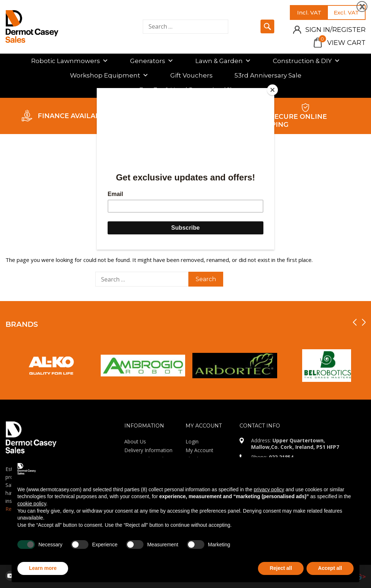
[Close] (272, 90)
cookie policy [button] (32, 504)
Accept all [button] (330, 568)
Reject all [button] (281, 568)
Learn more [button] (43, 568)
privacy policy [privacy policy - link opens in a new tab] (269, 489)
